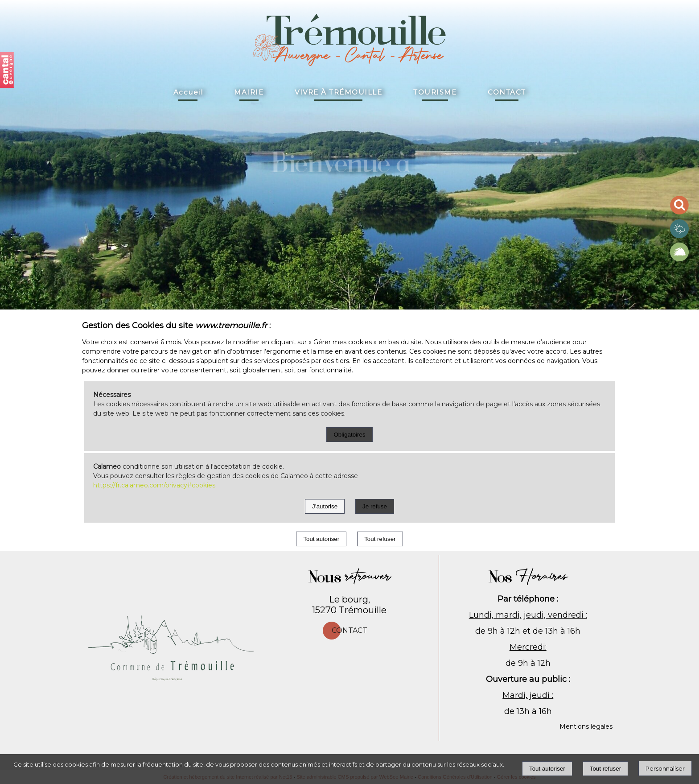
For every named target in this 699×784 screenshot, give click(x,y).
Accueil (188, 92)
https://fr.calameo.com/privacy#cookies (154, 485)
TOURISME (435, 92)
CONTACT (507, 92)
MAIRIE (249, 92)
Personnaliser (665, 768)
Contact (349, 630)
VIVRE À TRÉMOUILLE (338, 92)
